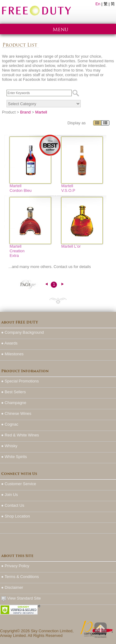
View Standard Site (21, 599)
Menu (60, 29)
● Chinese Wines (16, 413)
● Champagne (14, 403)
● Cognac (10, 424)
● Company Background (23, 332)
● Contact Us (13, 505)
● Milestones (12, 354)
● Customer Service (19, 484)
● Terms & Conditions (20, 577)
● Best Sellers (14, 392)
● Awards (9, 343)
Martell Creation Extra (17, 251)
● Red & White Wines (20, 435)
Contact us (63, 267)
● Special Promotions (20, 381)
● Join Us (10, 495)
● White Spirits (14, 457)
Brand (25, 112)
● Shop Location (16, 516)
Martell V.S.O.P (68, 188)
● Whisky (9, 446)
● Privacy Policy (15, 566)
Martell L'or (71, 246)
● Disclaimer (12, 587)
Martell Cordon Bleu (21, 188)
